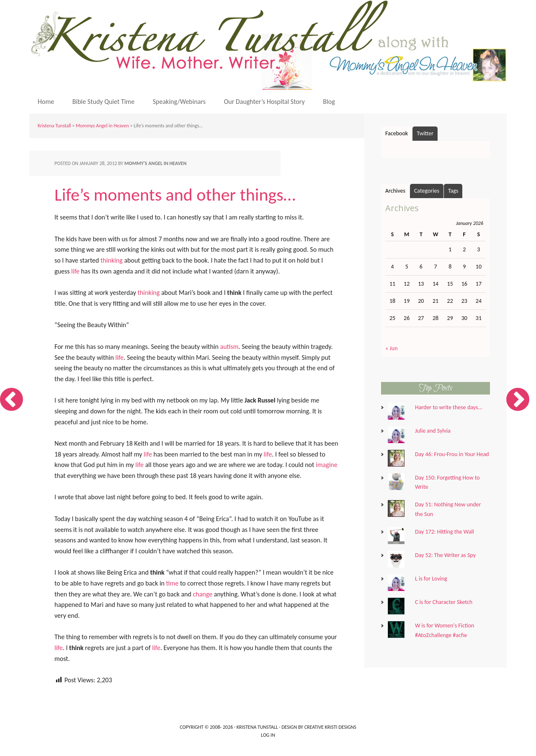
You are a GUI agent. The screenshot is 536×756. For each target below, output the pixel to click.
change (203, 594)
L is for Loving (431, 579)
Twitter (425, 133)
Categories (427, 191)
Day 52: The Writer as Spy (445, 555)
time (173, 583)
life (75, 271)
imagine (327, 465)
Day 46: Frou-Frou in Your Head (452, 454)
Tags (453, 191)
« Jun (392, 348)
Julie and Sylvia (433, 431)
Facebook (397, 133)
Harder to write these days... (449, 407)
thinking (112, 260)
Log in (268, 735)
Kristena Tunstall (270, 45)
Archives (395, 191)
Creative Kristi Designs (330, 727)
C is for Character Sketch (444, 602)
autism (229, 347)
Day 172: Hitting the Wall (445, 532)
